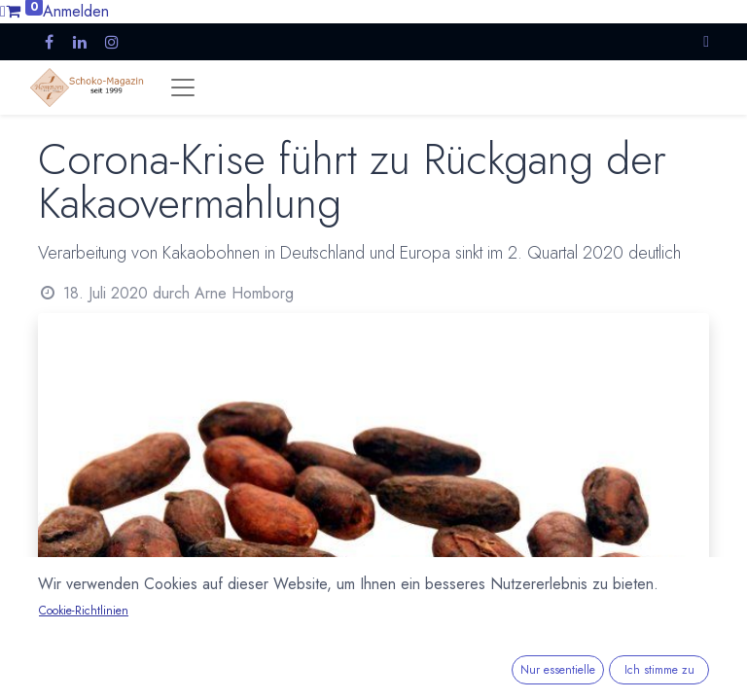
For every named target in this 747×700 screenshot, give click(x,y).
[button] (706, 41)
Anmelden (76, 11)
